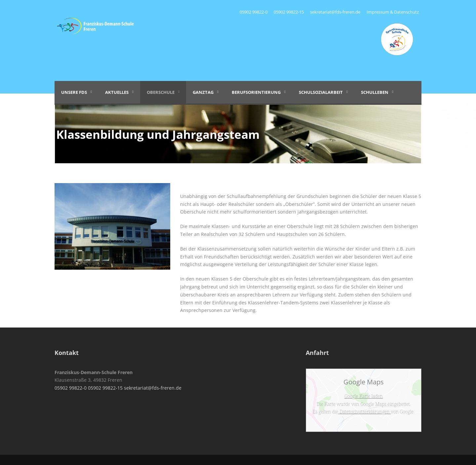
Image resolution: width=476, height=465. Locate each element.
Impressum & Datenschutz (393, 12)
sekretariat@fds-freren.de (335, 12)
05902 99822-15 (289, 12)
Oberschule (161, 92)
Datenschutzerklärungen (364, 412)
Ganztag (203, 92)
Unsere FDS (74, 92)
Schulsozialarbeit (321, 92)
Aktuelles (117, 92)
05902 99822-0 (254, 12)
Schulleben (375, 92)
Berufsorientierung (256, 92)
